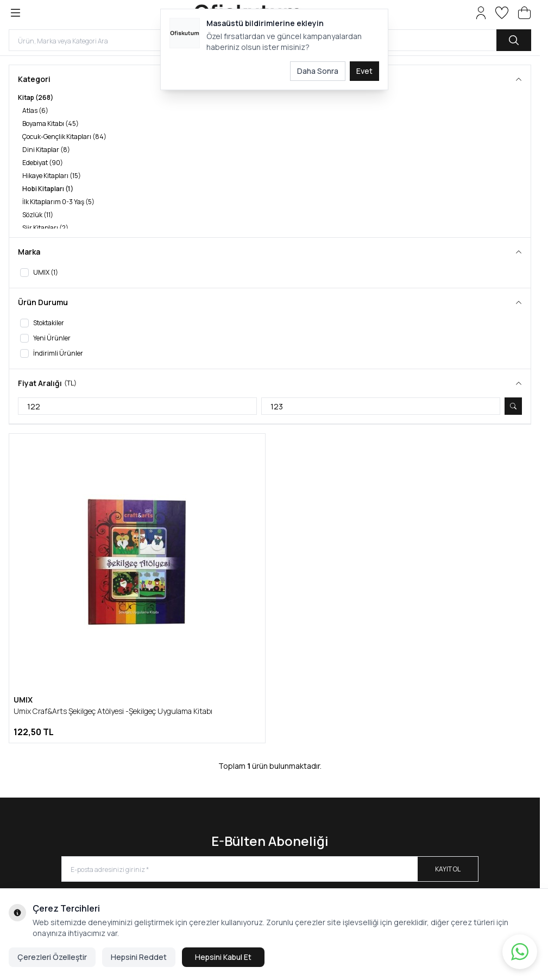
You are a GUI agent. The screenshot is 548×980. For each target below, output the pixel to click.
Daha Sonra (318, 71)
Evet (364, 71)
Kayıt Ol (448, 869)
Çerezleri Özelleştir (52, 957)
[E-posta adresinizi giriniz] (270, 869)
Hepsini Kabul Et (223, 957)
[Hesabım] (481, 13)
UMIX (23, 700)
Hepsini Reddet (139, 957)
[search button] (514, 40)
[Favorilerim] (502, 13)
